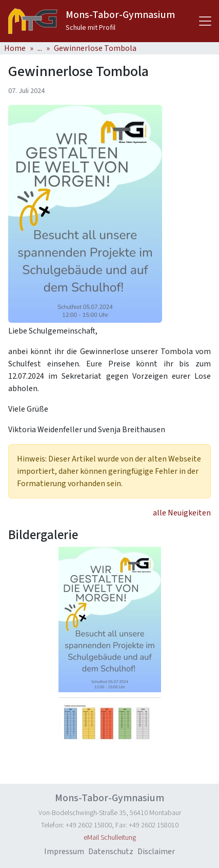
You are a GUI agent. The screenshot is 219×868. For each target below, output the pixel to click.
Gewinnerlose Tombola (95, 48)
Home (15, 48)
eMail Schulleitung (110, 838)
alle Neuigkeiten (182, 513)
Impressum (64, 852)
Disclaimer (156, 852)
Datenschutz (111, 852)
